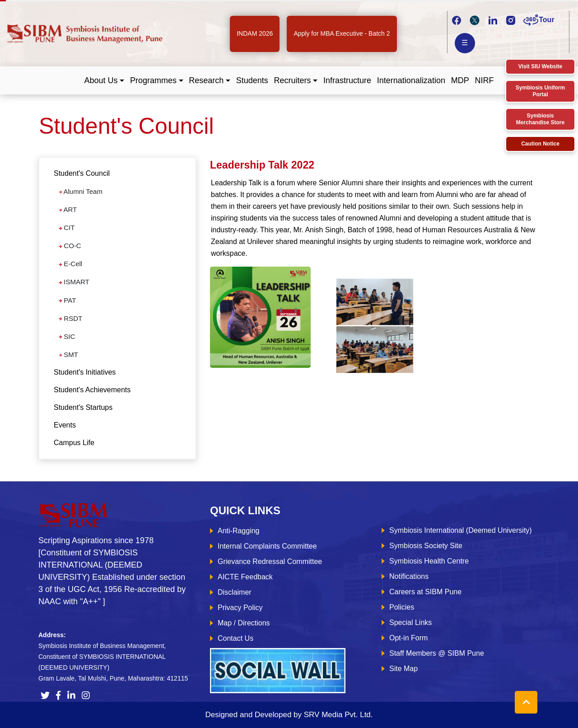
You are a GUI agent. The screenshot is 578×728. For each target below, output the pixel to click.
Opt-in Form (408, 638)
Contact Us (235, 638)
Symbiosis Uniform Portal (540, 91)
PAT (67, 300)
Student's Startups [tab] (83, 407)
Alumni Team (81, 191)
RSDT (70, 318)
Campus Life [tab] (74, 443)
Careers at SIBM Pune (425, 592)
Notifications (409, 576)
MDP (460, 80)
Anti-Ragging (239, 531)
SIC (67, 336)
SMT (68, 355)
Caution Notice (540, 144)
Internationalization (411, 80)
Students (252, 80)
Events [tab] (65, 425)
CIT (67, 228)
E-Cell (70, 264)
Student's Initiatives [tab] (85, 372)
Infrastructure (347, 80)
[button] (105, 81)
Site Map (403, 669)
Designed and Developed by (289, 715)
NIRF (484, 80)
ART (68, 209)
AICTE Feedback (245, 577)
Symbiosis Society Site (426, 546)
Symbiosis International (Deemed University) (461, 530)
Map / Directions (244, 623)
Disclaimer (235, 592)
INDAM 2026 (255, 33)
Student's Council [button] (82, 173)
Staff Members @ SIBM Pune (437, 653)
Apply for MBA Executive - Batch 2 (342, 33)
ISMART (74, 282)
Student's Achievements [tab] (92, 390)
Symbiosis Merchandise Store (540, 119)
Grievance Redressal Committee (270, 561)
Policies (402, 607)
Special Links (410, 622)
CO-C (70, 246)
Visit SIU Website (541, 66)
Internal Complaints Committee (267, 546)
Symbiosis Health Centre (429, 561)
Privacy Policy (240, 608)
